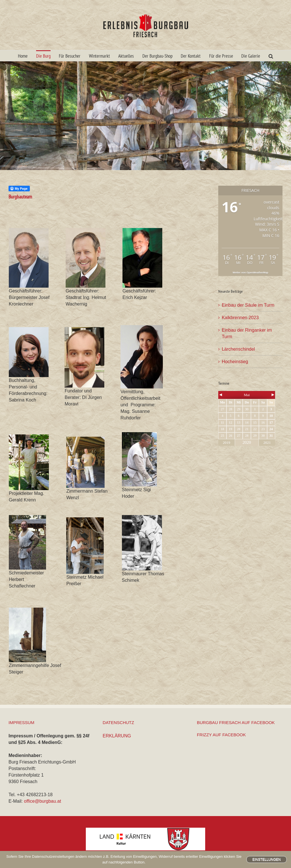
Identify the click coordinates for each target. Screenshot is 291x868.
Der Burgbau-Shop (157, 56)
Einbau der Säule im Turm (248, 305)
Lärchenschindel (238, 349)
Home (23, 56)
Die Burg (43, 56)
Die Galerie (251, 56)
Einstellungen (267, 859)
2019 (226, 443)
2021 (267, 443)
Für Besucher (70, 56)
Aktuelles (126, 56)
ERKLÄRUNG (117, 736)
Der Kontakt (191, 56)
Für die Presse (221, 56)
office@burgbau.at (42, 801)
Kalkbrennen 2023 (240, 318)
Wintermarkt (99, 56)
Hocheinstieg (235, 362)
